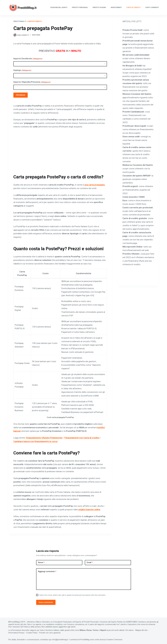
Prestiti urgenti (130, 186)
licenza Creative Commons (111, 640)
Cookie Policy (32, 633)
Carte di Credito (35, 21)
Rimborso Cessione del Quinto (138, 165)
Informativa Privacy (16, 633)
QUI (22, 627)
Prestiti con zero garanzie (50, 633)
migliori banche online (89, 510)
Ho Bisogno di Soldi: (132, 66)
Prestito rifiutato (131, 254)
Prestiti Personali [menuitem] (80, 7)
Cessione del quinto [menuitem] (59, 7)
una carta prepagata (94, 185)
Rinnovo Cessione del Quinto (137, 94)
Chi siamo (129, 630)
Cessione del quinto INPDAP (137, 176)
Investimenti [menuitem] (116, 7)
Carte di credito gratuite (135, 218)
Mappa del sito (141, 630)
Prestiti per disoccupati (134, 126)
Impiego (22, 70)
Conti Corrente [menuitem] (152, 7)
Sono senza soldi (131, 136)
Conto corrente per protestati (138, 208)
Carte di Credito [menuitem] (133, 7)
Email (90, 563)
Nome (41, 563)
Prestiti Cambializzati (133, 112)
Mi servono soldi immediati (136, 55)
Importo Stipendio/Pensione (32, 82)
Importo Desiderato (28, 59)
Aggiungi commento (47, 572)
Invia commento (46, 602)
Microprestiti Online (132, 247)
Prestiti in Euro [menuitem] (99, 7)
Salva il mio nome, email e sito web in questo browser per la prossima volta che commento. (73, 595)
